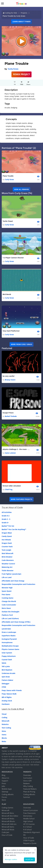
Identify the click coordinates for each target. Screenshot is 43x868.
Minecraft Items (8, 827)
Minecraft (6, 721)
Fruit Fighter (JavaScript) (11, 574)
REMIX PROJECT (22, 74)
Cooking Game (8, 598)
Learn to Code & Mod (13, 709)
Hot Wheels (6, 540)
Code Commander (9, 605)
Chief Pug (9, 489)
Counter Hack (7, 547)
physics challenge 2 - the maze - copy (16, 449)
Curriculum (28, 778)
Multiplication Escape (10, 646)
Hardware (6, 704)
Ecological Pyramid (9, 639)
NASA (4, 663)
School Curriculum (31, 810)
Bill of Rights (7, 697)
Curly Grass (13, 69)
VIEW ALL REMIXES (22, 189)
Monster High (7, 588)
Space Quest (7, 591)
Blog (3, 775)
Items (4, 735)
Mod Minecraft (8, 553)
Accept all (29, 859)
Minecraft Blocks (8, 821)
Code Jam (5, 832)
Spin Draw (6, 677)
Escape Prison (8, 413)
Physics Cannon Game (10, 649)
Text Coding (6, 728)
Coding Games (7, 808)
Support (5, 781)
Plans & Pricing (29, 792)
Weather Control (8, 564)
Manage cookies (11, 859)
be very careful (8, 376)
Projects (24, 13)
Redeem (26, 783)
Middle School (29, 819)
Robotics (5, 724)
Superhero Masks (9, 636)
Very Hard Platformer (11, 331)
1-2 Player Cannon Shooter (13, 258)
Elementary (28, 816)
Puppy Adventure (9, 656)
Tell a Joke (6, 666)
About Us (5, 778)
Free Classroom (29, 813)
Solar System (7, 653)
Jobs (3, 786)
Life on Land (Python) (10, 618)
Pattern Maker (7, 680)
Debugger (6, 684)
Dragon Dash (7, 543)
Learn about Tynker (21, 22)
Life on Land (7, 577)
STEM (4, 687)
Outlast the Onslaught (10, 612)
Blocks (4, 738)
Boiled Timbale (11, 416)
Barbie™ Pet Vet (8, 526)
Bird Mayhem (7, 670)
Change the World (9, 601)
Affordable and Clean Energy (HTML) (16, 622)
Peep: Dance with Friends (12, 690)
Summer (27, 797)
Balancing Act (7, 567)
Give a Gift (27, 781)
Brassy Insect (10, 380)
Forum (4, 797)
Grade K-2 (6, 516)
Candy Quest (7, 536)
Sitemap (5, 792)
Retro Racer (6, 608)
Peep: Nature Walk (9, 694)
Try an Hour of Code (12, 507)
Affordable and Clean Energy (13, 581)
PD (24, 835)
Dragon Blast (7, 533)
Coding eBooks (8, 794)
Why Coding (28, 786)
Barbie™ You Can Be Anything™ (14, 529)
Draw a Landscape (9, 632)
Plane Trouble (8, 176)
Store (4, 800)
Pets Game (6, 594)
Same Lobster (10, 453)
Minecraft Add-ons (9, 824)
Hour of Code (7, 835)
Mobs (4, 741)
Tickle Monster (8, 571)
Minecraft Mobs (8, 819)
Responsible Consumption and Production (18, 584)
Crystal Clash (7, 660)
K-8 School (27, 830)
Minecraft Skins (8, 813)
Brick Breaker (7, 557)
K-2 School (27, 827)
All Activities (7, 512)
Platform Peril (7, 615)
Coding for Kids (11, 13)
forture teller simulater (12, 486)
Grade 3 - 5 (6, 519)
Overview (27, 775)
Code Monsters (8, 560)
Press (4, 783)
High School (28, 821)
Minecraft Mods (8, 830)
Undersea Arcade (8, 673)
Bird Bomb (7, 294)
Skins (4, 731)
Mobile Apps (7, 789)
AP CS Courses (29, 824)
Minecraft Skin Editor (10, 816)
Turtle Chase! (8, 221)
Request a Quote (30, 843)
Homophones (7, 642)
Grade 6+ (5, 523)
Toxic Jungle (6, 550)
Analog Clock (7, 701)
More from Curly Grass (21, 344)
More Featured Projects (21, 499)
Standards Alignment (32, 832)
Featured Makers (30, 789)
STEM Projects (29, 840)
